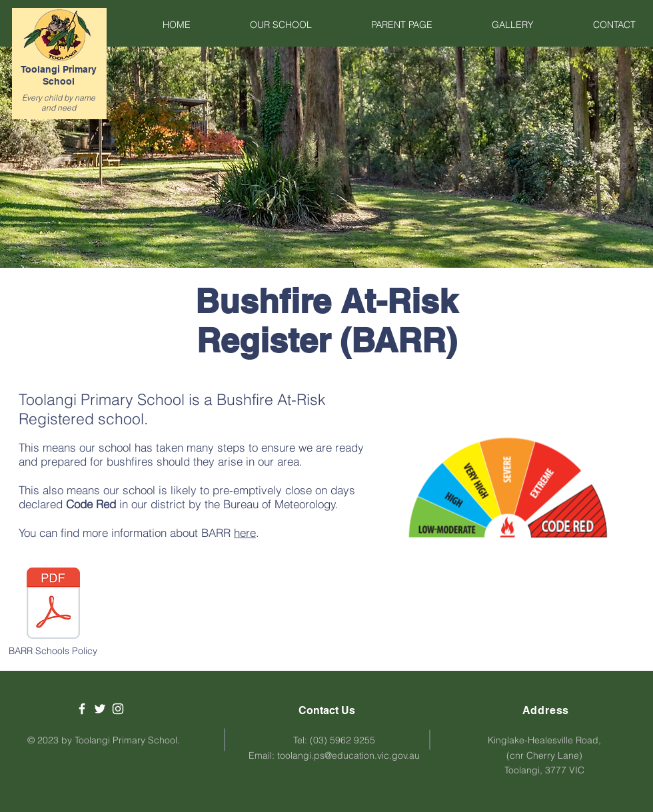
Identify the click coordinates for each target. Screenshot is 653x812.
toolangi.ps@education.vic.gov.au (348, 755)
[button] (261, 25)
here (245, 533)
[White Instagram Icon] (118, 709)
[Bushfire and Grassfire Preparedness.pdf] (53, 605)
